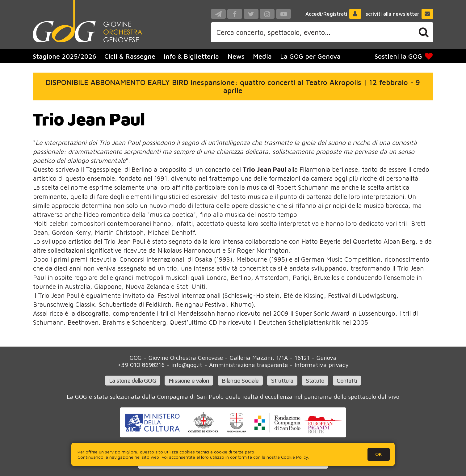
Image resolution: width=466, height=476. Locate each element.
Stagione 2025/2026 (64, 56)
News (236, 56)
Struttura (282, 380)
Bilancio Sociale (240, 380)
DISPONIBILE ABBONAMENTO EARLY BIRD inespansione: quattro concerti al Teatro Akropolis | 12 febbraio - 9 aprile (233, 86)
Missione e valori (189, 380)
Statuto (315, 380)
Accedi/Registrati (333, 14)
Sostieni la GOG (404, 56)
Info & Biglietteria (191, 56)
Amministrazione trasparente (248, 365)
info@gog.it (187, 365)
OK (379, 454)
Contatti (347, 380)
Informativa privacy (321, 365)
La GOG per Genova (310, 56)
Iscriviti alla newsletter (399, 14)
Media (262, 56)
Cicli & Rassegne (130, 56)
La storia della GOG (133, 380)
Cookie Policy (295, 457)
